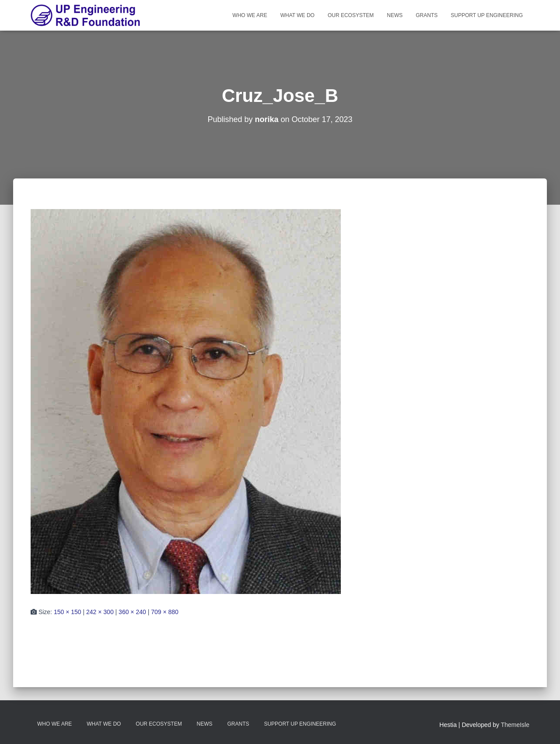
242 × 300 (100, 612)
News (395, 15)
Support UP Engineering (487, 15)
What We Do (297, 15)
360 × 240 (132, 612)
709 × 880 (165, 612)
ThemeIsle (515, 725)
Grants (427, 15)
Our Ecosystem (351, 15)
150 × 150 (68, 612)
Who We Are (250, 15)
